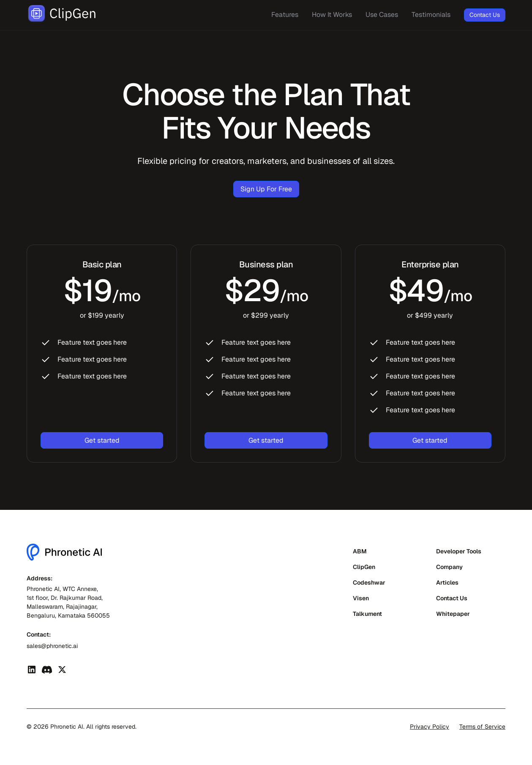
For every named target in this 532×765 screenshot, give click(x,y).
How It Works (332, 15)
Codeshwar (369, 583)
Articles (447, 583)
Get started (102, 440)
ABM (360, 551)
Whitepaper (453, 614)
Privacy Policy (430, 727)
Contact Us (485, 15)
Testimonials (431, 15)
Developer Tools (459, 551)
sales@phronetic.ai (52, 646)
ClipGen (364, 567)
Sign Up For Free (266, 189)
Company (449, 567)
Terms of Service (482, 727)
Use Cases (382, 15)
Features (285, 15)
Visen (361, 598)
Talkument (367, 614)
